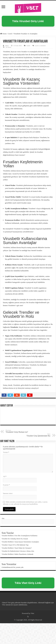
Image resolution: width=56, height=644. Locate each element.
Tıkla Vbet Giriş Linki (28, 583)
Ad (5, 476)
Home (3, 34)
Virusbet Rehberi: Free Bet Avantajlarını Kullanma (19, 536)
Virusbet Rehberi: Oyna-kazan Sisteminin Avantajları (20, 542)
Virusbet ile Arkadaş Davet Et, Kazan (15, 539)
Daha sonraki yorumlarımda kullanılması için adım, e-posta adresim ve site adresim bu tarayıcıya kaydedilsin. (25, 503)
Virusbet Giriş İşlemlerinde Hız (37, 435)
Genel (10, 34)
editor (7, 46)
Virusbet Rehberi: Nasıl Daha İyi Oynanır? (17, 548)
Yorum (6, 452)
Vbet (9, 603)
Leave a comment (40, 46)
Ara (3, 518)
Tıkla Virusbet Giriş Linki (28, 21)
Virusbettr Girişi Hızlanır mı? (19, 431)
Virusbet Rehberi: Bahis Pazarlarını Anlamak (17, 554)
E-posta (6, 485)
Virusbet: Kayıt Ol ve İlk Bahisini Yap (15, 545)
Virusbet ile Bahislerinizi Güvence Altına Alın (18, 551)
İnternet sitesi (8, 493)
